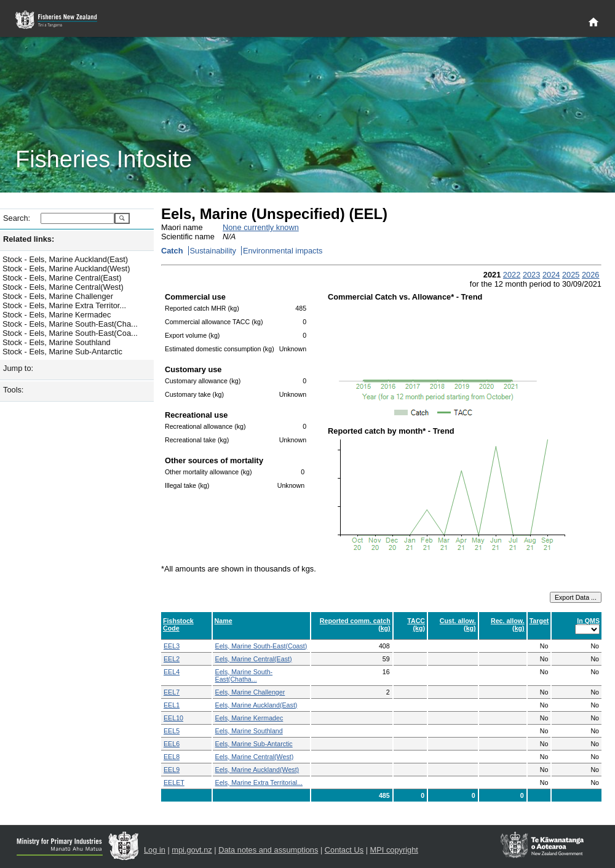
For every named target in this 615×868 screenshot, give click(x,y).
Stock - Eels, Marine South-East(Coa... (70, 333)
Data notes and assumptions (268, 850)
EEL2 (172, 659)
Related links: (29, 239)
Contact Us (344, 850)
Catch (172, 251)
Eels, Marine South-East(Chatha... (244, 675)
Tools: (13, 390)
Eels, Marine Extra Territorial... (259, 782)
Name (224, 621)
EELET (174, 782)
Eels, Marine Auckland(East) (256, 705)
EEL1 (172, 705)
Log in (155, 850)
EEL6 (172, 744)
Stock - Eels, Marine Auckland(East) (65, 259)
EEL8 (172, 757)
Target (539, 621)
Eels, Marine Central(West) (255, 757)
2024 (551, 275)
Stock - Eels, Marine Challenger (58, 296)
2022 (512, 275)
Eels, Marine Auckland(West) (257, 770)
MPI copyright (394, 850)
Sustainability (213, 251)
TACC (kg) (416, 624)
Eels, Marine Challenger (250, 692)
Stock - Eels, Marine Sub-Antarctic (62, 352)
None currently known (261, 227)
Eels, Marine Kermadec (249, 718)
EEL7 (172, 692)
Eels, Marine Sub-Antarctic (254, 744)
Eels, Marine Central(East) (254, 659)
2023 (531, 275)
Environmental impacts (283, 251)
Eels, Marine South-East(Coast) (261, 646)
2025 (571, 275)
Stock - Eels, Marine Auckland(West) (66, 269)
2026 (590, 275)
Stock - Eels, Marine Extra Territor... (64, 305)
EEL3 (172, 646)
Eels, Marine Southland (249, 731)
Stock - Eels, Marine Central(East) (62, 278)
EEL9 (172, 770)
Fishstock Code (178, 624)
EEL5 (172, 731)
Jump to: (18, 368)
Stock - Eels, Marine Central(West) (63, 287)
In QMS (588, 621)
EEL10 (173, 718)
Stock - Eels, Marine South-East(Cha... (70, 324)
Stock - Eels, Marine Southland (57, 342)
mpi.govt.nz (192, 850)
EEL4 (172, 672)
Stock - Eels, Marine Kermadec (57, 315)
